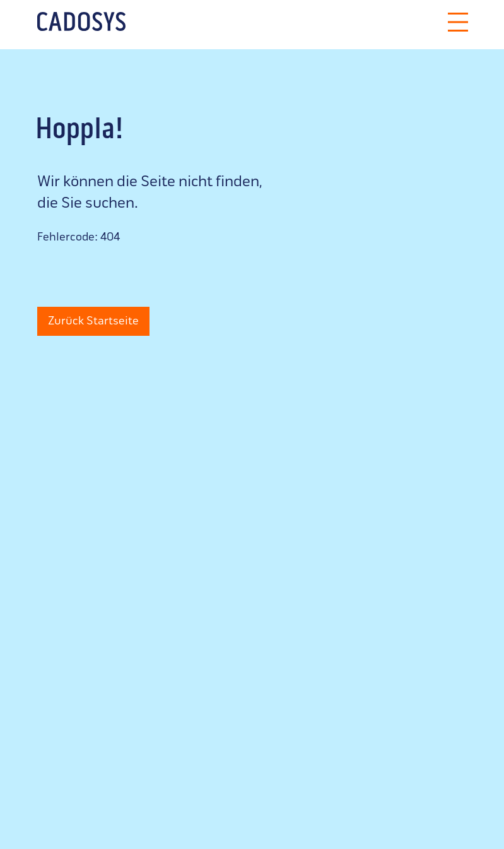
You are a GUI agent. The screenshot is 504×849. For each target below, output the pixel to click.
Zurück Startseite (93, 322)
